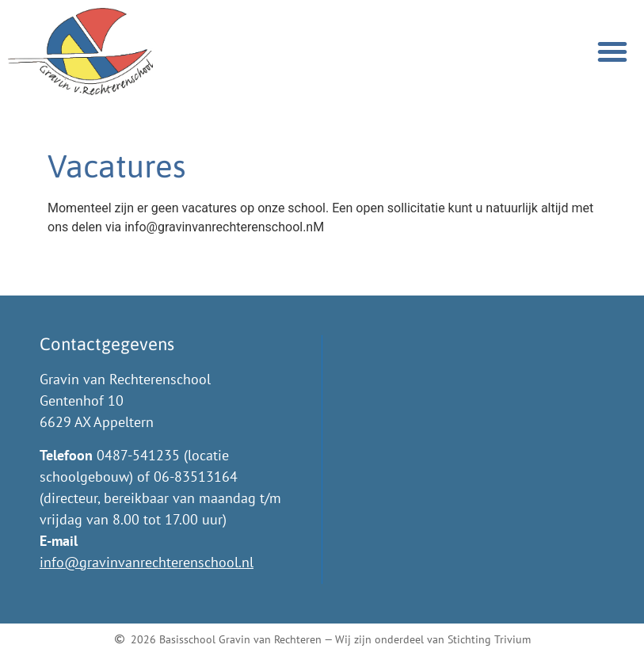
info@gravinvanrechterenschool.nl (147, 562)
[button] (612, 51)
